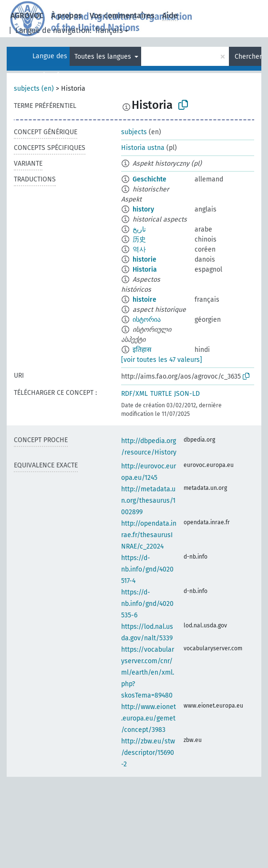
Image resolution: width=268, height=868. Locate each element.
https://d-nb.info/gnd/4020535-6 (147, 604)
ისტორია (147, 320)
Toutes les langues (104, 57)
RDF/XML (134, 394)
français (109, 30)
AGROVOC (27, 16)
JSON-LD (187, 394)
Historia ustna (143, 148)
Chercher (248, 57)
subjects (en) (34, 89)
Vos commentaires (122, 16)
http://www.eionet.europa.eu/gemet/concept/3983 (149, 718)
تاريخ (139, 229)
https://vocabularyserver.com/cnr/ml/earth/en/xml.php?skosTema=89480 (148, 672)
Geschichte (149, 179)
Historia (145, 270)
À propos (67, 16)
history (143, 209)
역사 (139, 249)
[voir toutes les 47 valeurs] (162, 360)
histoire (144, 300)
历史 (139, 239)
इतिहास (142, 350)
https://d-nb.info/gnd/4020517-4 (147, 569)
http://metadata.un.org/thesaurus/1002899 (148, 501)
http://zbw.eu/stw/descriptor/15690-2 (148, 753)
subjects (134, 132)
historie (144, 259)
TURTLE (161, 394)
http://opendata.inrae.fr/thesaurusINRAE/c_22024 (149, 535)
